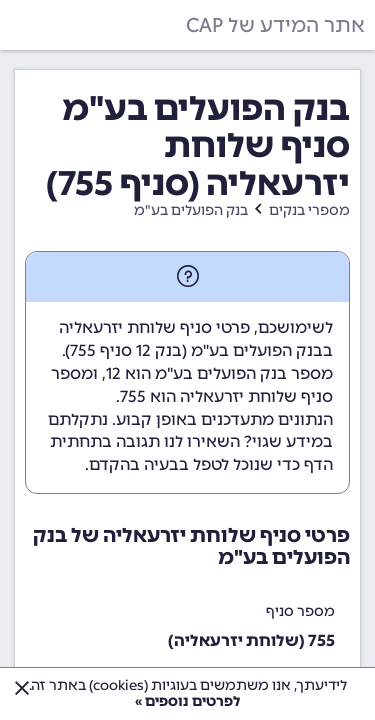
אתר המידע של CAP (275, 25)
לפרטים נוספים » (187, 701)
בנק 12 (159, 350)
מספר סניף (300, 611)
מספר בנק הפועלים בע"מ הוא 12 (219, 373)
